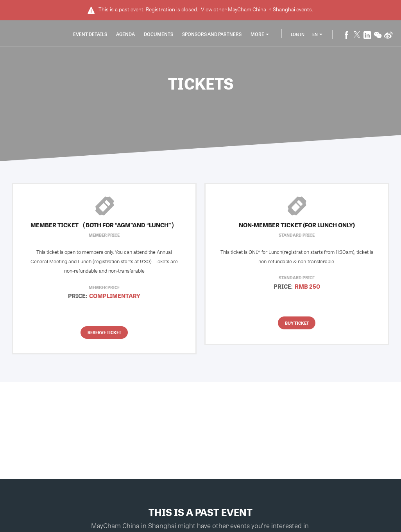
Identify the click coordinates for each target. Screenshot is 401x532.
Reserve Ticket (104, 333)
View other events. (257, 9)
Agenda (125, 35)
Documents (158, 35)
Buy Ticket (297, 323)
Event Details (90, 35)
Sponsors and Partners (212, 35)
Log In (298, 35)
